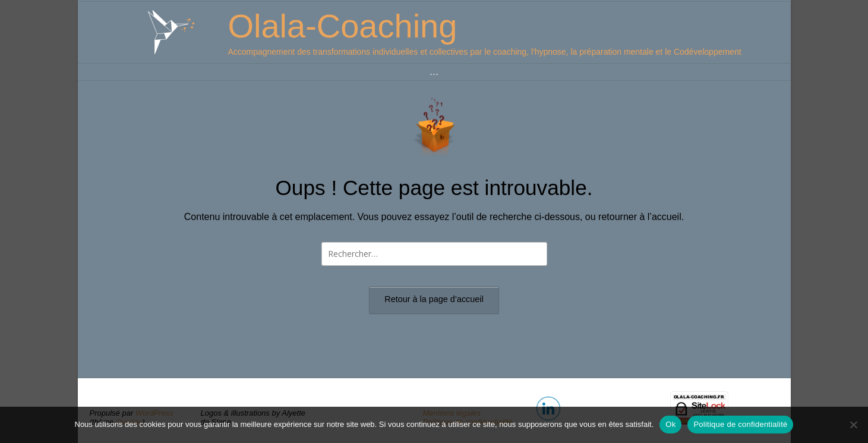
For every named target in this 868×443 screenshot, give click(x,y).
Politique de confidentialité (740, 424)
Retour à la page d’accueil (434, 299)
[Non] (853, 425)
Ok (670, 424)
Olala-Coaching (342, 26)
